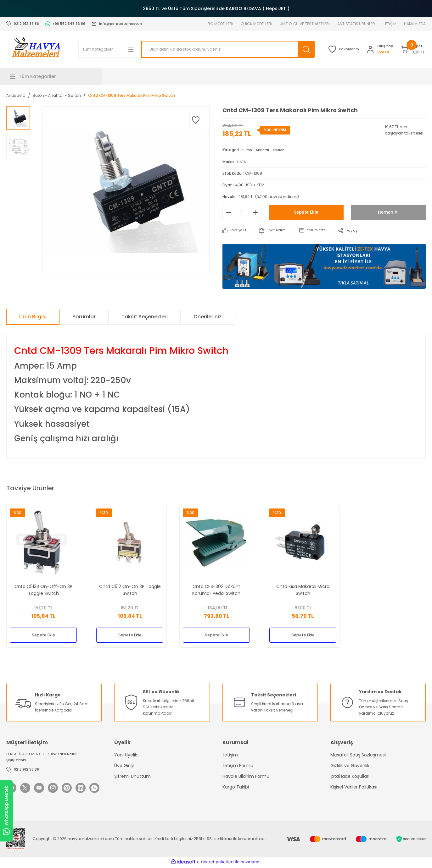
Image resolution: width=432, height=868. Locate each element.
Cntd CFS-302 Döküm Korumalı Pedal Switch (216, 588)
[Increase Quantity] (255, 212)
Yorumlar (84, 316)
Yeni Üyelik (126, 755)
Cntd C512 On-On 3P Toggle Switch (130, 588)
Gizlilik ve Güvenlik (350, 766)
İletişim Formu (238, 766)
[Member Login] (364, 49)
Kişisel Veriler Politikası (354, 788)
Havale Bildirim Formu (246, 777)
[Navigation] (54, 76)
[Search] (211, 49)
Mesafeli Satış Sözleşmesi (358, 755)
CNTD (242, 161)
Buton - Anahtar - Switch (266, 150)
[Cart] (407, 49)
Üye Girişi (124, 766)
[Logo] (36, 49)
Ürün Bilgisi (33, 316)
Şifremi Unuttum (132, 777)
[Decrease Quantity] (229, 212)
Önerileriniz (208, 316)
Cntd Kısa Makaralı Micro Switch (303, 588)
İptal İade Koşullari (350, 777)
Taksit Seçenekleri (145, 316)
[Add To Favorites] (196, 120)
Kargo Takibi (236, 788)
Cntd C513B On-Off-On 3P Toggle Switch (43, 588)
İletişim (230, 755)
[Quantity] (242, 212)
